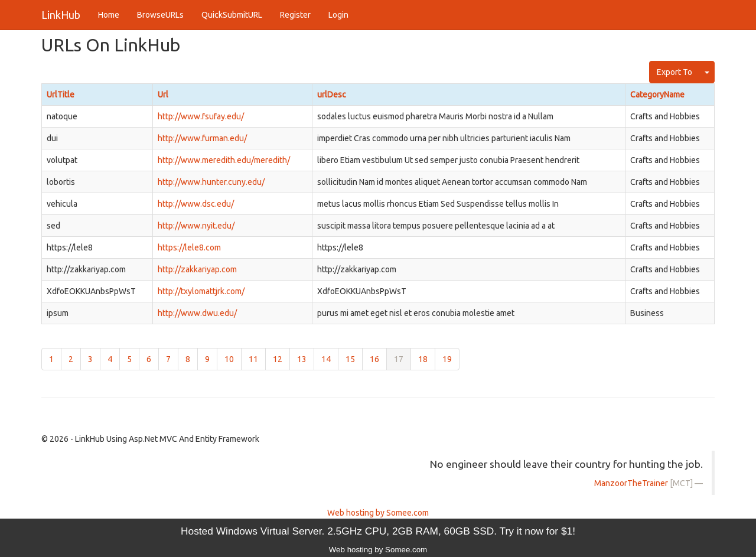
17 (399, 359)
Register (295, 15)
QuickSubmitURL (232, 15)
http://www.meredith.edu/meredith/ (224, 160)
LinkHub (61, 15)
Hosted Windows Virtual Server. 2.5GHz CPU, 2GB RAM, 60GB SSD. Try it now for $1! (378, 531)
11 (253, 359)
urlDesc (332, 95)
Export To (674, 72)
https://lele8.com (189, 247)
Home (109, 15)
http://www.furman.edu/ (202, 138)
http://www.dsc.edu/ (196, 204)
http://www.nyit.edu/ (196, 226)
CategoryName (657, 95)
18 (423, 359)
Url (163, 95)
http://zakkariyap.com (197, 269)
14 (326, 359)
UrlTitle (61, 95)
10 (229, 359)
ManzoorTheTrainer (631, 483)
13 (302, 359)
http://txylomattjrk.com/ (201, 291)
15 (350, 359)
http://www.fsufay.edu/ (201, 116)
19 (447, 359)
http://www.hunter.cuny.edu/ (211, 182)
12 (278, 359)
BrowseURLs (160, 15)
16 (374, 359)
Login (338, 15)
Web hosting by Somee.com (378, 513)
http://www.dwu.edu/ (197, 313)
